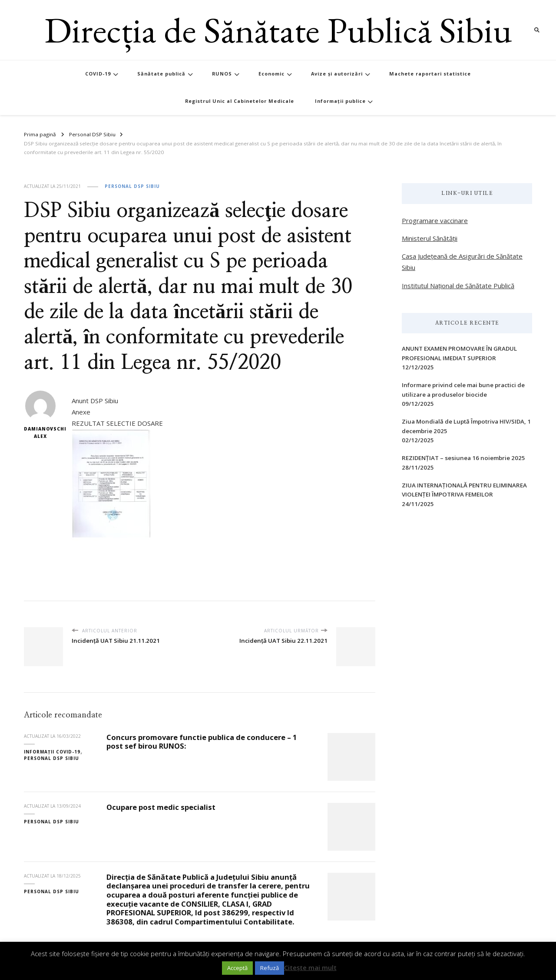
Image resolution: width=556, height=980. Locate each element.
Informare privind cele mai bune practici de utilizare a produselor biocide (463, 390)
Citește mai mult (310, 967)
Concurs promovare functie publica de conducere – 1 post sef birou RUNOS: (202, 742)
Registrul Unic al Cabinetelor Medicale (240, 101)
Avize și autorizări (337, 74)
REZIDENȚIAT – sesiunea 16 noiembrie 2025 (463, 458)
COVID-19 (98, 74)
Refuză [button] (270, 968)
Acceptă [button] (237, 968)
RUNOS (222, 74)
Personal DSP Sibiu (132, 186)
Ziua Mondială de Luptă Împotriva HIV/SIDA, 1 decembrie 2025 (466, 426)
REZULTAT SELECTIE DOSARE (117, 423)
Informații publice (340, 101)
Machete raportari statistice (430, 74)
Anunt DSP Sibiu (95, 401)
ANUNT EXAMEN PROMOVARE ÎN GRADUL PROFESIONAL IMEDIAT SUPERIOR (459, 353)
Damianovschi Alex (40, 415)
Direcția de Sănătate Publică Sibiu (278, 30)
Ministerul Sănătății (430, 238)
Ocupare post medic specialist (161, 807)
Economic (271, 74)
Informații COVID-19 (52, 752)
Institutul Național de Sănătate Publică (458, 286)
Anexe (81, 412)
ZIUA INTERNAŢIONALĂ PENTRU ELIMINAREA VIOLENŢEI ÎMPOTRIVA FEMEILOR (464, 490)
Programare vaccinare (435, 220)
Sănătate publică (161, 74)
